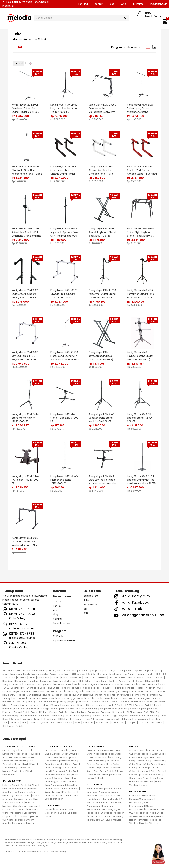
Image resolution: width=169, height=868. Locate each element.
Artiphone (149, 671)
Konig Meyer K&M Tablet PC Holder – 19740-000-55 (26, 480)
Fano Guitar (53, 688)
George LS (51, 691)
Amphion (96, 671)
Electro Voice (128, 684)
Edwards (84, 684)
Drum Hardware (53, 795)
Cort (92, 678)
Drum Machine (52, 792)
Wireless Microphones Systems (146, 816)
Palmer (155, 705)
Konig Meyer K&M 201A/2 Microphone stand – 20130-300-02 (64, 480)
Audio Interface (95, 789)
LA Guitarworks (127, 698)
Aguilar (57, 671)
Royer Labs (71, 712)
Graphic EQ (8, 816)
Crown (148, 678)
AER (49, 671)
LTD (24, 702)
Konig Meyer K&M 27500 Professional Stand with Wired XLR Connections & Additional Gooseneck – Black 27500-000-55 (65, 360)
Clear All (18, 63)
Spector (85, 716)
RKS (144, 709)
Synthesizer (24, 768)
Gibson (69, 691)
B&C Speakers (78, 674)
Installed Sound (11, 785)
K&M (44, 698)
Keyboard (25, 750)
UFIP (52, 723)
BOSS (157, 674)
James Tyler (140, 695)
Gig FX (78, 691)
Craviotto (102, 678)
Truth (24, 723)
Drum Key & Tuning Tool (65, 771)
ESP (23, 688)
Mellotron (124, 702)
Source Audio (72, 716)
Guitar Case (158, 754)
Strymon (124, 716)
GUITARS (134, 746)
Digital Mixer (16, 796)
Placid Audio (67, 709)
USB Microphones (139, 813)
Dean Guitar (100, 681)
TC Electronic (49, 719)
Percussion (57, 799)
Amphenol (84, 671)
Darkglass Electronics (39, 681)
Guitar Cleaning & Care (142, 757)
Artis (124, 4)
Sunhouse (152, 716)
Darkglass (21, 681)
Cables (49, 809)
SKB (152, 712)
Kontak (99, 4)
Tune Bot (33, 723)
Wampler (131, 723)
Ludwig (31, 702)
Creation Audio (117, 678)
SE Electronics (134, 712)
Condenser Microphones (143, 796)
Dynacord (47, 684)
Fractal (139, 688)
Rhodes (123, 709)
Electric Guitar (155, 750)
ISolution (78, 695)
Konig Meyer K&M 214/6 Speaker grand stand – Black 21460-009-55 (102, 418)
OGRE (130, 705)
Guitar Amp (144, 768)
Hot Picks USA (24, 695)
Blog (112, 4)
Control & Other (29, 785)
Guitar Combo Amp (151, 775)
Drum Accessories (55, 764)
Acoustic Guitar (137, 750)
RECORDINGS (95, 785)
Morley (65, 705)
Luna (39, 702)
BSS (164, 674)
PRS (101, 709)
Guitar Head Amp (138, 778)
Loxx (18, 702)
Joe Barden (34, 698)
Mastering (118, 816)
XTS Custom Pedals (13, 726)
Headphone (93, 799)
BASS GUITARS (95, 746)
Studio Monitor (113, 820)
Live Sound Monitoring (14, 806)
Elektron (142, 684)
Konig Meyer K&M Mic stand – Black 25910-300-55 (65, 418)
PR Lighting (92, 709)
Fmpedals (87, 688)
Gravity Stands (128, 691)
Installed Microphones (14, 789)
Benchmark (115, 674)
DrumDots (29, 684)
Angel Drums (117, 671)
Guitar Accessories (139, 754)
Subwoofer (8, 820)
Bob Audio (129, 674)
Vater (78, 723)
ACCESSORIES (53, 805)
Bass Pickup (101, 757)
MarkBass (83, 702)
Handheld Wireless (139, 820)
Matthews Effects (99, 702)
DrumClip (17, 684)
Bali (86, 609)
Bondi (149, 674)
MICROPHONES (138, 792)
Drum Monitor (69, 792)
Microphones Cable (55, 813)
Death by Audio (117, 681)
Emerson (153, 684)
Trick (5, 723)
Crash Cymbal (70, 754)
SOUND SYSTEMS (12, 781)
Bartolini (102, 674)
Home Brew (9, 695)
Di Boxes (30, 802)
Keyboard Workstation (15, 761)
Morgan (55, 705)
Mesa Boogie (138, 702)
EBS (76, 684)
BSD (86, 613)
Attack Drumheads (12, 674)
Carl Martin (10, 678)
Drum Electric (52, 788)
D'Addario (8, 681)
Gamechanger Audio (33, 691)
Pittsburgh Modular (48, 709)
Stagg (114, 716)
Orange (139, 705)
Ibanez (68, 695)
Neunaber (100, 705)
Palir (147, 705)
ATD (158, 671)
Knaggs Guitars (75, 698)
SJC (146, 712)
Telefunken (126, 719)
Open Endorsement (64, 640)
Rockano (7, 712)
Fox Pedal (129, 688)
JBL (160, 695)
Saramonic (119, 712)
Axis (61, 674)
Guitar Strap (158, 761)
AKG (74, 671)
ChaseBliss (43, 678)
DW (38, 684)
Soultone (44, 716)
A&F (18, 671)
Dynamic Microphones (141, 799)
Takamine (27, 719)
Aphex (138, 671)
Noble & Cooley (116, 705)
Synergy (15, 719)
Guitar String (136, 764)
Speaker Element (23, 799)
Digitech (140, 681)
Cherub (55, 678)
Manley (62, 702)
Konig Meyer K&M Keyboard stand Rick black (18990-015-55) (101, 356)
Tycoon (44, 723)
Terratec (155, 719)
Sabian (82, 712)
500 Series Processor (112, 813)
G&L (159, 688)
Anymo (129, 671)
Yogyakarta (90, 605)
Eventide (32, 688)
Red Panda (111, 709)
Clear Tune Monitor (71, 678)
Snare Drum (73, 785)
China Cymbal (52, 754)
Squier (105, 716)
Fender (65, 688)
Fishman (75, 688)
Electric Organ (10, 750)
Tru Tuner (14, 723)
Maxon (113, 702)
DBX (81, 681)
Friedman (150, 688)
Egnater (95, 684)
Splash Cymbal (68, 761)
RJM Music (135, 709)
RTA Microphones (155, 809)
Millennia (160, 702)
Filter (17, 47)
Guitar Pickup (143, 761)
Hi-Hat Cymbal (68, 757)
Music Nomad (78, 705)
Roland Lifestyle (49, 712)
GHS (61, 691)
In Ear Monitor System (14, 809)
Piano (18, 764)
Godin (87, 691)
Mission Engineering (13, 705)
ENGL (6, 688)
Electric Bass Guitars (98, 775)
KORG (88, 698)
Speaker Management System (19, 823)
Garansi (58, 619)
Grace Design (111, 691)
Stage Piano (9, 768)
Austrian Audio (40, 674)
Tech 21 (89, 719)
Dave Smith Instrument (65, 681)
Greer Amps (145, 691)
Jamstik (152, 695)
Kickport (61, 698)
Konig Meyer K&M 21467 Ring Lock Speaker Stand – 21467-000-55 (64, 108)
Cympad (159, 678)
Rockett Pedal (21, 712)
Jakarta (88, 600)
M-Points (138, 4)
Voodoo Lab (118, 723)
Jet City (6, 698)
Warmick (143, 723)
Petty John (20, 709)
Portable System (25, 820)
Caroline (22, 678)
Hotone (37, 695)
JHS (14, 698)
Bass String (115, 757)
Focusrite (107, 688)
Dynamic (59, 684)
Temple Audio (141, 719)
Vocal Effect (156, 813)
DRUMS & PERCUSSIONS (58, 746)
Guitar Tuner (151, 764)
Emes (163, 684)
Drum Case (72, 764)
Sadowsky (93, 712)
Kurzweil (106, 698)
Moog (46, 705)
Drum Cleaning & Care (57, 768)
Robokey (153, 709)
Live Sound (19, 792)
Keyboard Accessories (15, 754)
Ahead (66, 671)
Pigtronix (32, 709)
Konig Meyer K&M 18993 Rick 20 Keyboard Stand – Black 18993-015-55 (103, 232)
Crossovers (30, 813)
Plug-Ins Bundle (110, 799)
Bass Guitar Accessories (100, 750)
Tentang (83, 4)
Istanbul (89, 695)
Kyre (115, 698)
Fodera (118, 688)
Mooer (37, 705)
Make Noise (50, 702)
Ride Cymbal (52, 761)
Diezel (130, 681)
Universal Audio (64, 723)
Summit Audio (137, 716)
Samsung (106, 712)
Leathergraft (143, 698)
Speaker (34, 816)
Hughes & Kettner (53, 695)
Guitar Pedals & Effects (141, 782)
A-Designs (8, 671)
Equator (15, 688)
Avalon (53, 674)
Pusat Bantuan (62, 623)
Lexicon (156, 698)
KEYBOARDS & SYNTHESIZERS (19, 746)
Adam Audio (39, 671)
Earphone (33, 806)
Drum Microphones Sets (58, 775)
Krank (96, 698)
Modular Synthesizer (13, 771)
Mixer (28, 796)
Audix (27, 674)
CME (86, 678)
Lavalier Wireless (149, 823)
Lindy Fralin (8, 702)
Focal (97, 688)
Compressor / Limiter (100, 816)
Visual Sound (102, 723)
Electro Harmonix (110, 684)
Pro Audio (22, 816)
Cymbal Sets (51, 757)
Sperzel (96, 716)
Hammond (159, 691)
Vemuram (88, 723)
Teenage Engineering (106, 719)
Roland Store (91, 596)
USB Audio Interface (109, 796)
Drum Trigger (52, 782)
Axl (67, 674)
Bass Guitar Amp (96, 761)
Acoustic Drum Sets (55, 750)
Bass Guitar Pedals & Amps (109, 771)
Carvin (32, 678)
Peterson (7, 709)
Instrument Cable (64, 809)
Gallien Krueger (11, 691)
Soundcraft (57, 716)
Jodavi (22, 698)
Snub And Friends (28, 716)
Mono (29, 705)
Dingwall (151, 681)
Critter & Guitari (135, 678)
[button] (164, 21)
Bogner (140, 674)
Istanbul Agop (102, 695)
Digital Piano (30, 764)
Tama (37, 719)
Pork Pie (80, 709)
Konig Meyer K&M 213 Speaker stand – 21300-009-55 (141, 418)
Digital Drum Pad (70, 788)
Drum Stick (70, 778)
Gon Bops (97, 691)
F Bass (42, 688)
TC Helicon (64, 719)
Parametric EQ (96, 820)
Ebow (69, 684)
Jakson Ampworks (121, 695)
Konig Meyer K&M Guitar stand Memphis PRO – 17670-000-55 (26, 418)
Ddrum (88, 681)
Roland (35, 712)
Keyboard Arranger (25, 757)
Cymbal (72, 750)
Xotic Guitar (156, 723)
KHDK (51, 698)
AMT (106, 671)
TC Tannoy (77, 719)
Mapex (72, 702)
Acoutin (26, 671)
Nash (90, 705)
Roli (61, 712)
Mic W (150, 702)
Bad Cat (92, 674)
